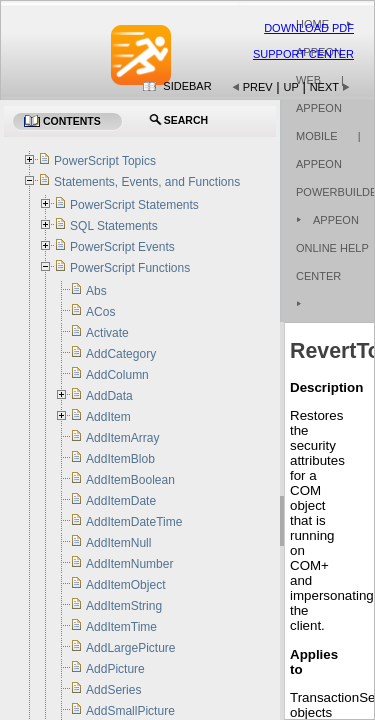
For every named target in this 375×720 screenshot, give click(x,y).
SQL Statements (114, 226)
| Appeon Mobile (320, 108)
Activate (107, 333)
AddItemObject (125, 585)
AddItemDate (121, 501)
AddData (109, 396)
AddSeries (113, 690)
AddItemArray (122, 438)
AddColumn (117, 375)
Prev (258, 87)
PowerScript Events (122, 247)
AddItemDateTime (134, 522)
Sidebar (187, 86)
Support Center (303, 54)
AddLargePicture (130, 648)
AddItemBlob (120, 459)
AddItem (108, 417)
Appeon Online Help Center (332, 248)
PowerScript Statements (134, 205)
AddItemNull (118, 543)
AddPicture (115, 669)
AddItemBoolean (130, 480)
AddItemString (124, 606)
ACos (100, 312)
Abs (96, 291)
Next (324, 87)
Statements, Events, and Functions (147, 182)
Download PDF (309, 28)
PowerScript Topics (105, 161)
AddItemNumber (129, 564)
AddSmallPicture (130, 711)
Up (291, 87)
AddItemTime (121, 627)
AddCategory (121, 354)
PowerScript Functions (130, 268)
